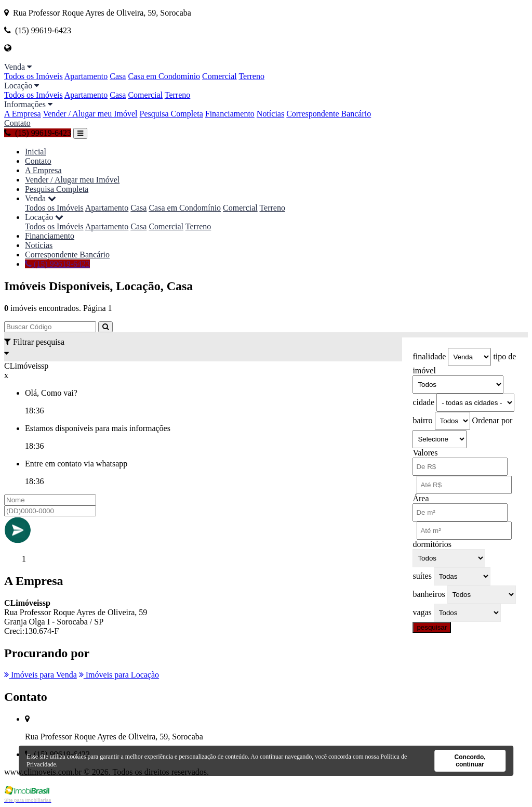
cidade (423, 402)
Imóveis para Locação (119, 675)
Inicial (36, 152)
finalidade (429, 356)
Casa (118, 76)
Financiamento (230, 114)
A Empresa (23, 114)
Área (421, 498)
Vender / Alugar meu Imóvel (90, 114)
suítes (422, 576)
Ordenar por (493, 420)
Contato (17, 123)
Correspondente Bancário (329, 114)
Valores (425, 453)
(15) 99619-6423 (38, 133)
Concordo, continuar (470, 761)
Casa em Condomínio (164, 76)
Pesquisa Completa (171, 114)
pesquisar (432, 627)
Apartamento (86, 76)
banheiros (429, 594)
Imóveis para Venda (41, 675)
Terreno (251, 76)
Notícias (270, 114)
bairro (422, 420)
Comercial (220, 76)
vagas (422, 612)
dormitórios (432, 544)
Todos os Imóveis (34, 76)
